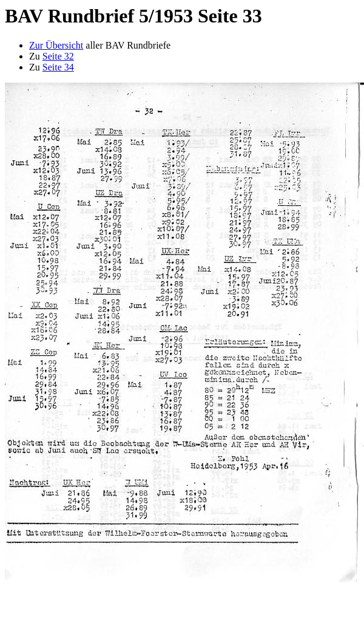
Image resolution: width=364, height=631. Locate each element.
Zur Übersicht (56, 45)
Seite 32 (58, 56)
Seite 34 (58, 67)
